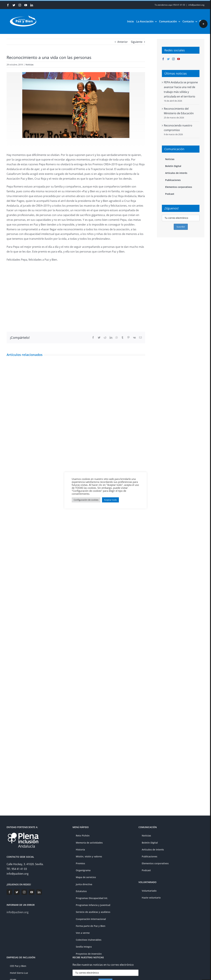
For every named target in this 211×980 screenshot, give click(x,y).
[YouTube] (179, 59)
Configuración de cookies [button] (86, 500)
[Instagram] (173, 59)
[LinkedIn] (39, 892)
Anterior (123, 42)
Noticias (30, 65)
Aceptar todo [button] (110, 500)
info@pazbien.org (196, 5)
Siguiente (137, 42)
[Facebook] (163, 59)
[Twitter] (168, 59)
